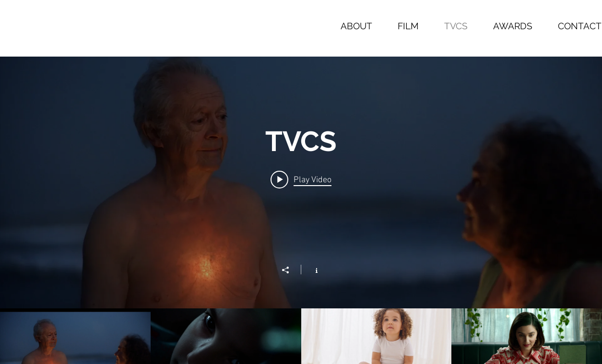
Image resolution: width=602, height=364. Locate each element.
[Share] (290, 270)
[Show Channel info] (312, 270)
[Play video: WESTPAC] (301, 179)
